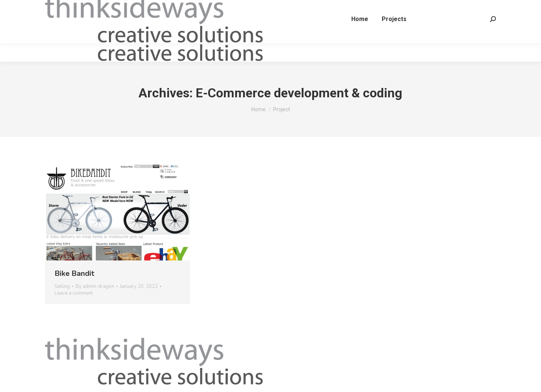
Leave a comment (74, 293)
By (95, 286)
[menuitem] (357, 38)
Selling (62, 286)
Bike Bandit (74, 273)
